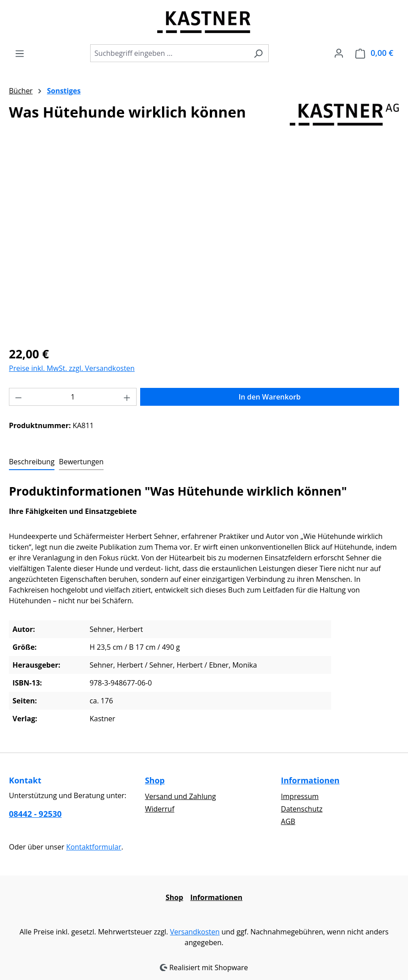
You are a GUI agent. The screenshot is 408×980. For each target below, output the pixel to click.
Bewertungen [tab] (81, 462)
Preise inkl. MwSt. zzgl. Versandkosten (72, 368)
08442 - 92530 (35, 814)
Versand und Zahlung (181, 796)
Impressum (300, 796)
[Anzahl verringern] (18, 397)
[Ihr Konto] (339, 53)
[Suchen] (258, 53)
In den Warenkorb (269, 397)
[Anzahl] (73, 397)
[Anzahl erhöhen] (127, 397)
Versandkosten (195, 932)
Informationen (310, 780)
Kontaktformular (94, 847)
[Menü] (20, 53)
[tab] (32, 462)
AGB (288, 821)
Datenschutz (302, 809)
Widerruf (160, 809)
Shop (155, 780)
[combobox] (169, 53)
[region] (204, 242)
